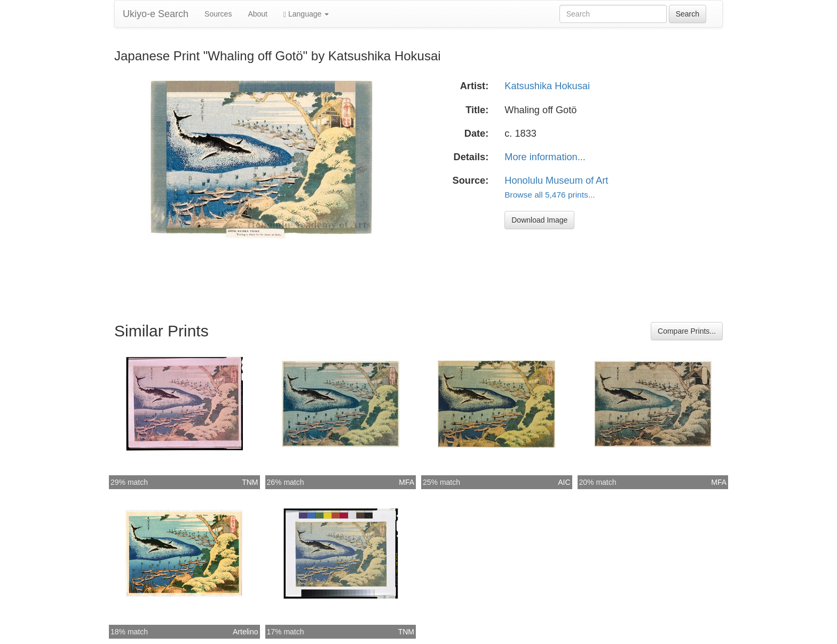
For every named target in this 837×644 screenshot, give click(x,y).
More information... (545, 157)
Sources (218, 14)
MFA (406, 482)
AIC (564, 482)
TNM (250, 482)
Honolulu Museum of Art (556, 180)
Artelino (245, 632)
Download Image (539, 220)
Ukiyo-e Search (156, 14)
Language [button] (306, 14)
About (258, 14)
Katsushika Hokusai (547, 86)
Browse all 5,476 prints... (550, 195)
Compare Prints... (687, 331)
